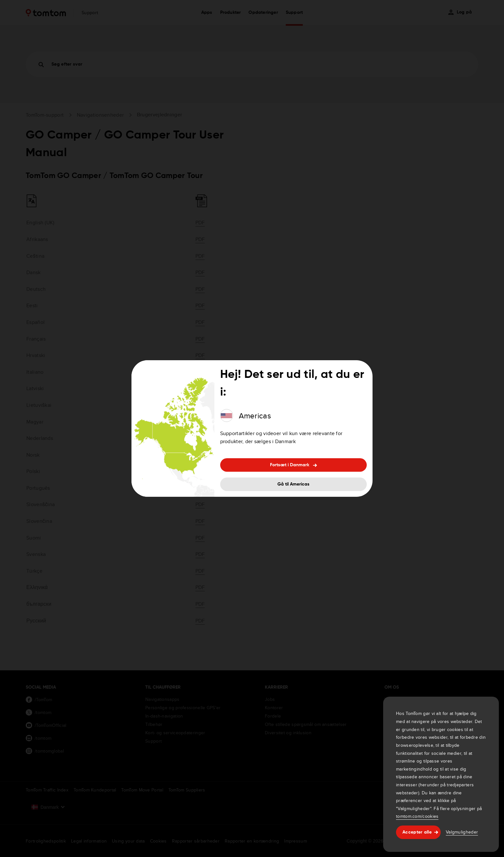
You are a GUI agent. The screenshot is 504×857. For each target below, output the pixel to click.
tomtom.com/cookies (417, 816)
